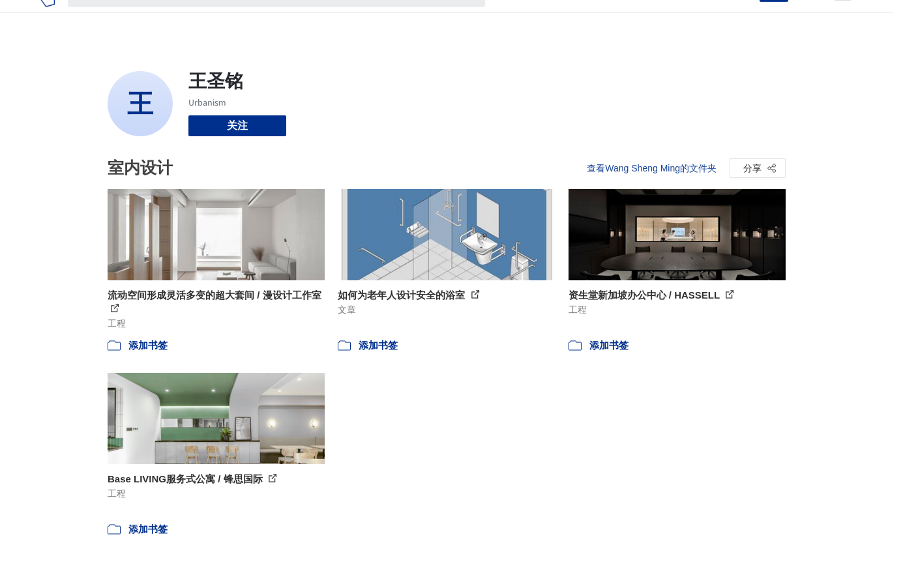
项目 (509, 18)
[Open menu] (843, 18)
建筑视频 (665, 18)
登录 (741, 18)
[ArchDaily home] (47, 18)
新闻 (571, 18)
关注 (237, 125)
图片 (540, 18)
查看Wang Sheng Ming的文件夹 (652, 168)
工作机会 (613, 18)
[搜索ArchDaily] (287, 18)
